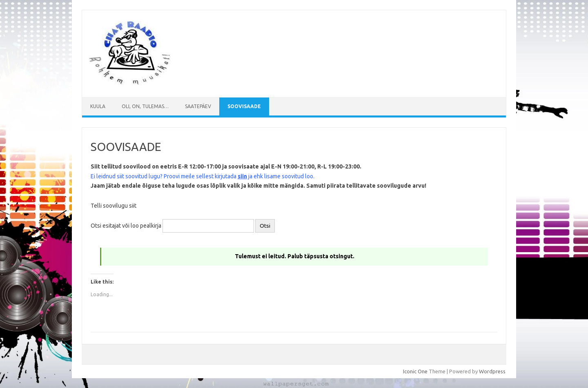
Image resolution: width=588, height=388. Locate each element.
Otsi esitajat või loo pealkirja (126, 226)
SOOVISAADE (244, 106)
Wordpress (492, 371)
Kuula (98, 106)
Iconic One (415, 371)
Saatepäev (198, 106)
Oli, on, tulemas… (145, 106)
